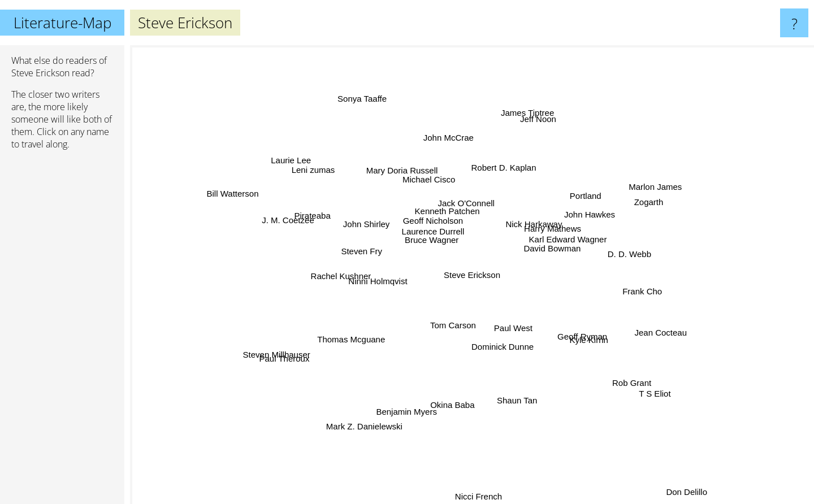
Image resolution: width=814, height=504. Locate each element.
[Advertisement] (62, 332)
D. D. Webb (618, 257)
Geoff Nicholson (438, 226)
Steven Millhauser (289, 349)
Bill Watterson (237, 194)
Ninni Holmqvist (388, 279)
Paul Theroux (286, 359)
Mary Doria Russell (408, 178)
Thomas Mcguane (366, 333)
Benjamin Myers (408, 401)
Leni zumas (325, 174)
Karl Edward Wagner (557, 242)
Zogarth (634, 203)
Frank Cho (631, 295)
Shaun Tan (511, 389)
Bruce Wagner (434, 239)
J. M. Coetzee (304, 223)
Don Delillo (692, 496)
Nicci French (479, 496)
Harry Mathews (545, 233)
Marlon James (639, 195)
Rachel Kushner (349, 276)
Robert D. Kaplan (500, 178)
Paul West (509, 321)
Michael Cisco (434, 188)
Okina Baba (449, 395)
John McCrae (451, 150)
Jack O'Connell (467, 208)
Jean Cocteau (640, 325)
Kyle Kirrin (575, 334)
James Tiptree (522, 123)
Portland (582, 194)
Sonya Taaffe (371, 113)
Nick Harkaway (535, 221)
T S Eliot (635, 379)
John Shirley (379, 226)
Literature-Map (62, 23)
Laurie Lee (300, 163)
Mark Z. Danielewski (368, 420)
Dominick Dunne (499, 338)
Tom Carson (456, 320)
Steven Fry (372, 253)
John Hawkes (582, 216)
